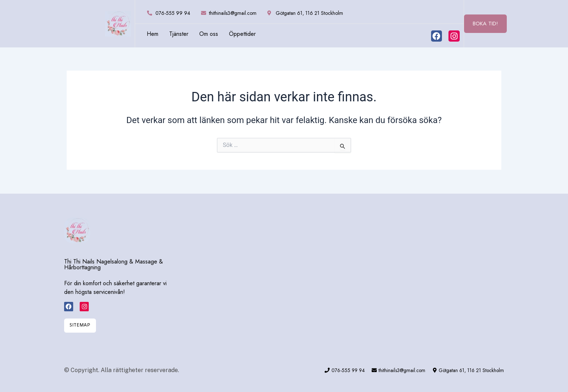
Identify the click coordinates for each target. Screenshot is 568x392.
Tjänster (179, 34)
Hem (153, 34)
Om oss (209, 34)
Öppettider (242, 34)
